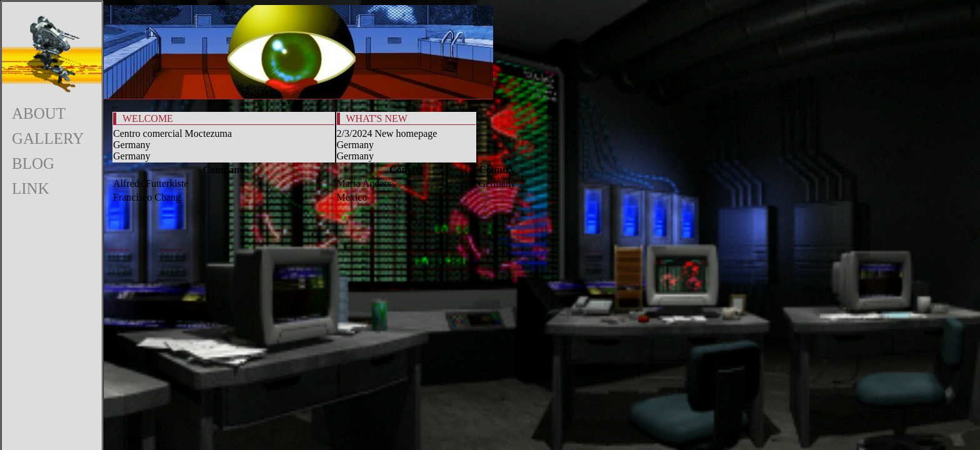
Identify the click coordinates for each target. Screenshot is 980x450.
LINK (31, 188)
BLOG (33, 163)
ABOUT (39, 113)
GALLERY (48, 138)
